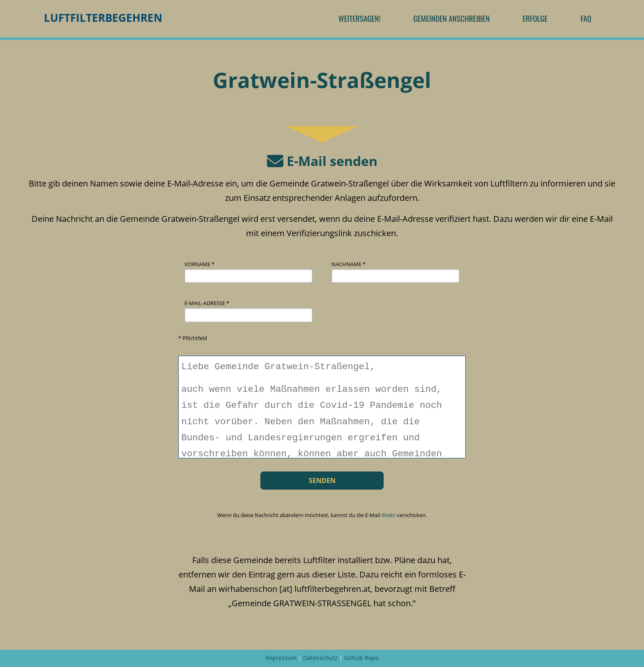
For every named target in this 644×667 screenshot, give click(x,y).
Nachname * (348, 264)
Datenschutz (320, 658)
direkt (388, 515)
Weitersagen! (360, 18)
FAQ (586, 18)
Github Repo (361, 658)
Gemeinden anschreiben (451, 18)
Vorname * (199, 264)
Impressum (281, 658)
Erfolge (535, 18)
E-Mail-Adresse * (207, 303)
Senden (322, 481)
